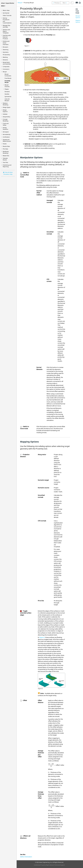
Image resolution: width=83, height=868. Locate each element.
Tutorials (7, 15)
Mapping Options (78, 21)
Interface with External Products (7, 37)
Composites (6, 67)
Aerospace (6, 132)
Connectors (6, 69)
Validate (5, 114)
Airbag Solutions (5, 128)
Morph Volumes (7, 86)
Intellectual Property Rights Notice (44, 865)
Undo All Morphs (7, 100)
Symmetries (8, 96)
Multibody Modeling (6, 152)
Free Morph (8, 78)
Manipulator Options (79, 17)
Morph (5, 72)
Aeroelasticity (7, 134)
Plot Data (5, 149)
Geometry (6, 52)
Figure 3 (42, 637)
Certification (6, 137)
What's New (6, 10)
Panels (5, 144)
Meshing (5, 57)
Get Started (6, 13)
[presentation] (56, 765)
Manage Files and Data (6, 26)
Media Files (6, 156)
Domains (7, 92)
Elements (5, 60)
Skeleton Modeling (6, 104)
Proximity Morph (7, 81)
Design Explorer (5, 111)
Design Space (7, 107)
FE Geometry (6, 55)
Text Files (5, 162)
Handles (7, 94)
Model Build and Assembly (7, 63)
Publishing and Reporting (7, 166)
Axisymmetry (6, 117)
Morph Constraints (8, 75)
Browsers (5, 47)
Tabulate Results (5, 159)
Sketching (6, 50)
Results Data (6, 146)
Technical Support (60, 865)
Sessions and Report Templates (6, 31)
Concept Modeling (6, 120)
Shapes (7, 89)
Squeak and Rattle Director (7, 140)
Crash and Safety (6, 124)
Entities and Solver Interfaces (6, 43)
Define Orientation (26, 857)
